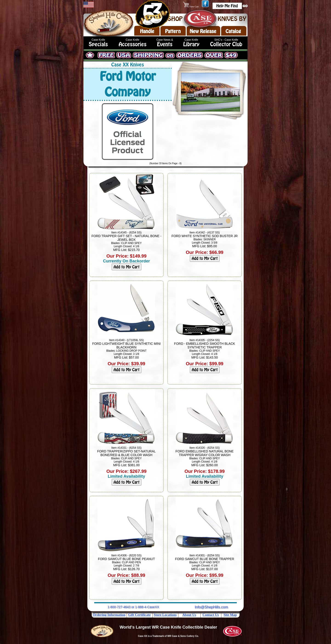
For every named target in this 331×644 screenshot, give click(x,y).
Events (165, 44)
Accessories (133, 44)
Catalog (233, 31)
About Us (189, 615)
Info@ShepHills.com (211, 607)
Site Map (230, 615)
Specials (98, 44)
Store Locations (165, 615)
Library (191, 44)
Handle (147, 31)
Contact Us (211, 615)
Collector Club (226, 44)
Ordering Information (109, 615)
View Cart (191, 7)
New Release (203, 31)
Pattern (173, 31)
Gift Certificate (140, 615)
